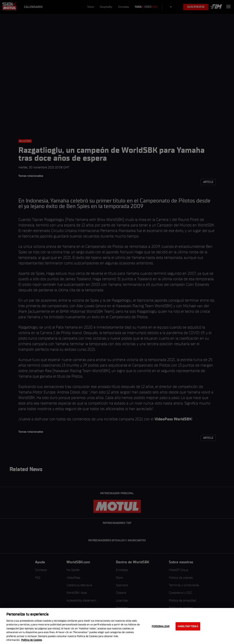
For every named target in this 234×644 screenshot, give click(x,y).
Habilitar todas (188, 626)
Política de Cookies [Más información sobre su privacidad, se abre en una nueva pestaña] (32, 640)
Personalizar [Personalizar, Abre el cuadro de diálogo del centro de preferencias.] (161, 626)
